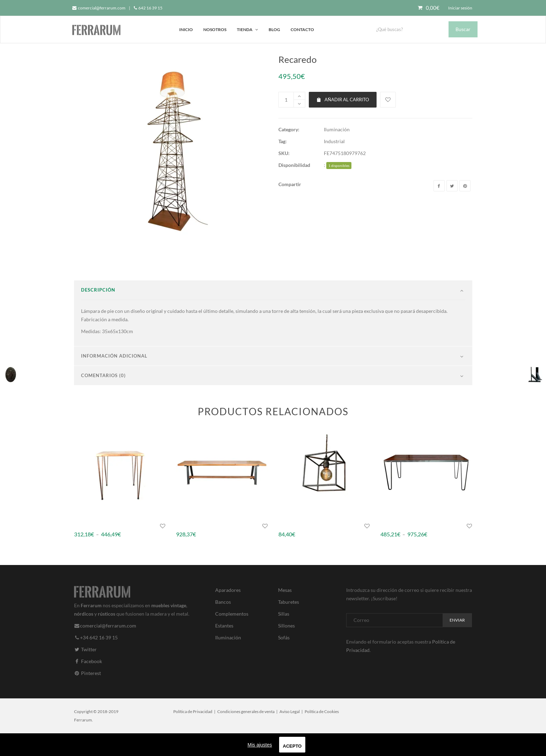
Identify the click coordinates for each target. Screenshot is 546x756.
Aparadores (228, 613)
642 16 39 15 (148, 8)
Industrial (334, 141)
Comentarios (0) (103, 398)
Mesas (285, 613)
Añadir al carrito (343, 100)
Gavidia (287, 549)
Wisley (183, 549)
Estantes (224, 649)
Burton (388, 549)
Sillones (286, 649)
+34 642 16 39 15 (99, 660)
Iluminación (337, 129)
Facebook (88, 684)
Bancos (223, 625)
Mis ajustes (260, 745)
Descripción (98, 313)
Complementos (232, 637)
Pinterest (88, 696)
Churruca (85, 549)
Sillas (284, 637)
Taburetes (289, 625)
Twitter (85, 672)
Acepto (292, 746)
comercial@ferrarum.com (99, 8)
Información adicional (114, 379)
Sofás (284, 660)
